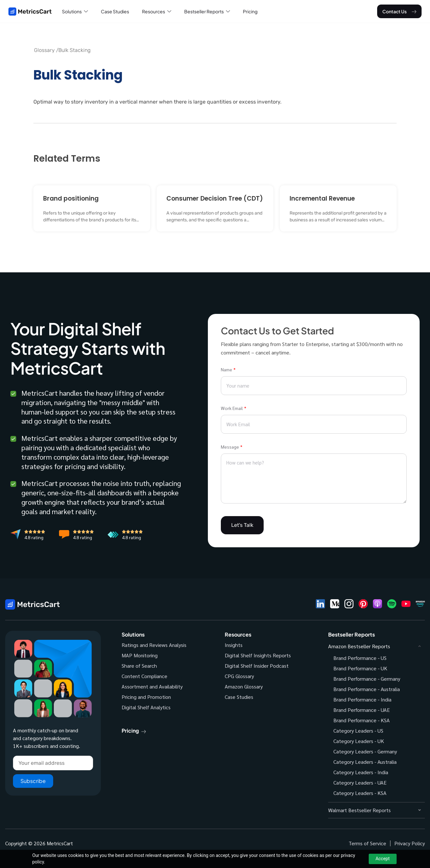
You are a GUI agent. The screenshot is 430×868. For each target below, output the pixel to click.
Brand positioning (71, 198)
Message (230, 447)
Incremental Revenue (322, 198)
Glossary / (46, 50)
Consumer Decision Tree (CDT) (215, 198)
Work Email (232, 408)
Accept (383, 859)
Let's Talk (242, 525)
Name (227, 369)
